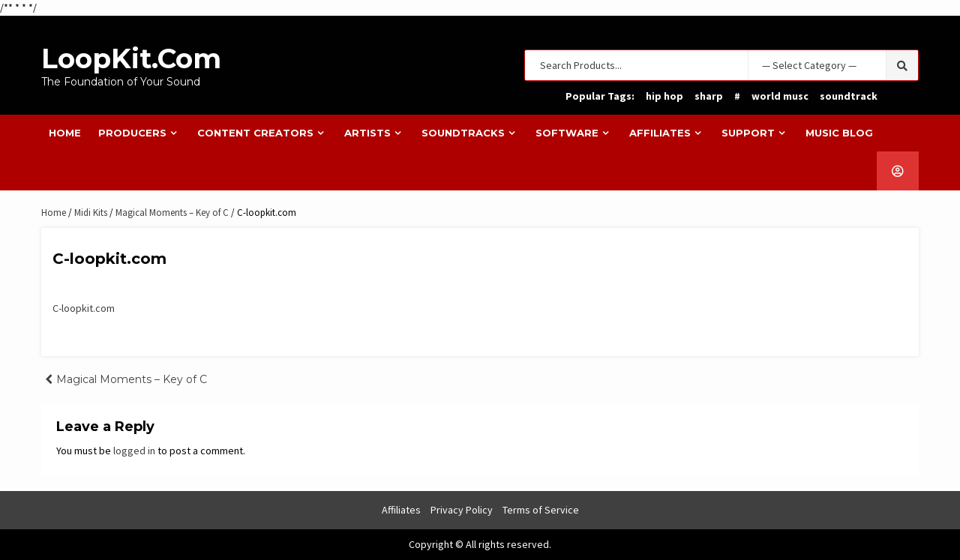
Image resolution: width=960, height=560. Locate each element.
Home (65, 133)
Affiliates (660, 133)
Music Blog (839, 133)
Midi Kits (91, 213)
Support (748, 133)
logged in (134, 451)
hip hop (664, 96)
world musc (780, 96)
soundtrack (849, 96)
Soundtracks (463, 133)
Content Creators (255, 133)
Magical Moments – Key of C (172, 213)
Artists (367, 133)
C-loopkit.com (84, 308)
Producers (132, 133)
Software (567, 133)
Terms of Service (541, 510)
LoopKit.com (131, 58)
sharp (709, 96)
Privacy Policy (462, 510)
